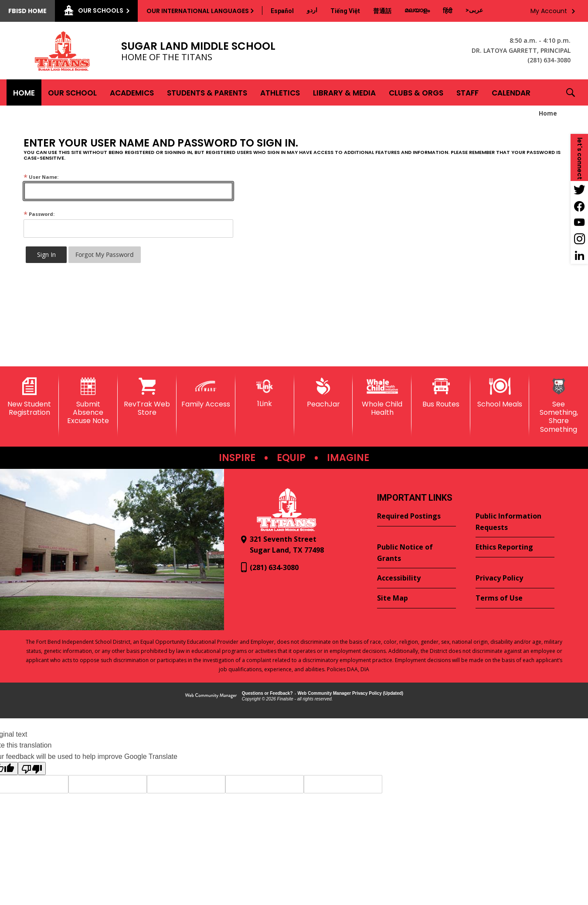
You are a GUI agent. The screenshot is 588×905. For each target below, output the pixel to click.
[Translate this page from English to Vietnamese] (345, 11)
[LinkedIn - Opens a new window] (579, 256)
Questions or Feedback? (267, 693)
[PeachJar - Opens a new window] (324, 393)
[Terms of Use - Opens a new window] (515, 598)
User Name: (41, 177)
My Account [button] (549, 11)
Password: (39, 214)
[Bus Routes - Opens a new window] (441, 393)
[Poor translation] (32, 768)
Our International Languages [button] (198, 11)
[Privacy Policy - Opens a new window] (515, 578)
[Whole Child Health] (382, 397)
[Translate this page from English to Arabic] (474, 10)
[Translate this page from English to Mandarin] (382, 11)
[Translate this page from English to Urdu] (312, 10)
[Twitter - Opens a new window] (579, 189)
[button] (571, 92)
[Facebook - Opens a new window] (579, 206)
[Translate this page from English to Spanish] (282, 11)
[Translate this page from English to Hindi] (448, 11)
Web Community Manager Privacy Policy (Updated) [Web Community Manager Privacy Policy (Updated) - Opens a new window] (351, 693)
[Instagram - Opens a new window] (579, 239)
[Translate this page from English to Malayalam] (417, 10)
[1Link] (265, 393)
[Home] (24, 92)
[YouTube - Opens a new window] (579, 222)
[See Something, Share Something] (559, 406)
